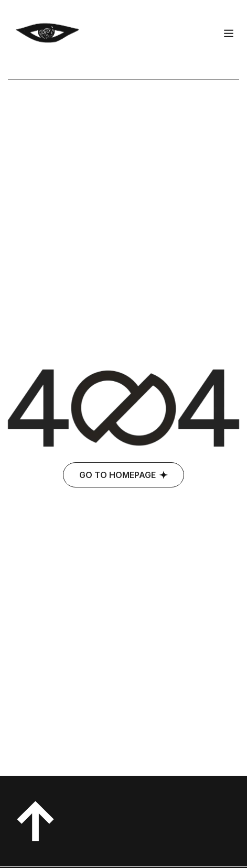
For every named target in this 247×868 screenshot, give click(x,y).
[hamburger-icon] (229, 28)
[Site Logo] (47, 27)
